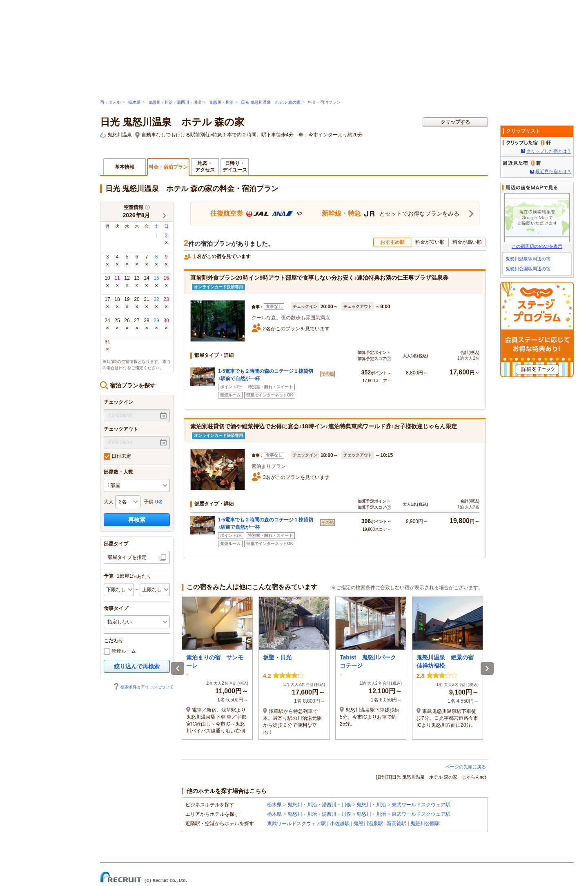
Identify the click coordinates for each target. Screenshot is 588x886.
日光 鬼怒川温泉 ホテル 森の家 (271, 102)
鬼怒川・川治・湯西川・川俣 (175, 102)
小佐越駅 (340, 824)
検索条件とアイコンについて (143, 687)
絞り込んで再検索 (137, 666)
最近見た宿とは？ (553, 171)
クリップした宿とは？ (549, 151)
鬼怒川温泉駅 (368, 824)
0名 (159, 502)
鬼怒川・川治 (221, 102)
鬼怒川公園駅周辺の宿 (528, 269)
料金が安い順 (430, 242)
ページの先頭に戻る (466, 767)
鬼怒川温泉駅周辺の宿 (528, 259)
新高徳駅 (396, 824)
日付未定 (117, 456)
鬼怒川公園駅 (425, 824)
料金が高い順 (467, 242)
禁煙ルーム (120, 652)
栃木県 (134, 102)
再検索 (137, 520)
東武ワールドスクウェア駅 (421, 805)
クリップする (455, 122)
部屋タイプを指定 (127, 557)
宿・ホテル (110, 102)
